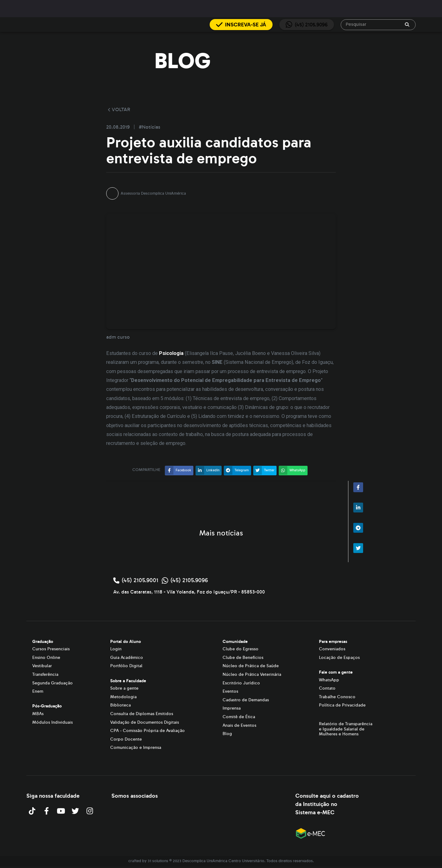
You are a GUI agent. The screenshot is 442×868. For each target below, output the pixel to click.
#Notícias (149, 127)
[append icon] (407, 25)
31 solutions (158, 861)
